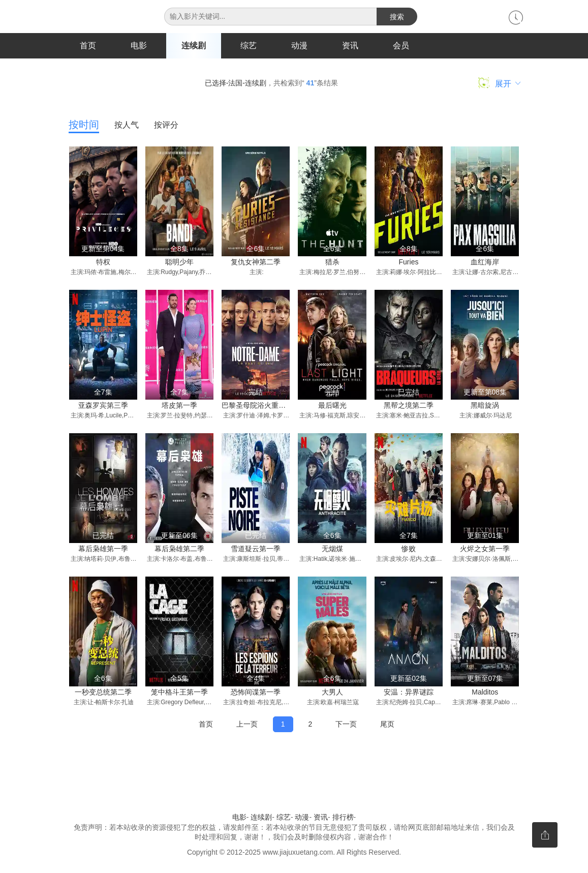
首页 (88, 46)
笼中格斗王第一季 (179, 693)
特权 (103, 262)
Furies (409, 262)
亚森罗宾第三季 (103, 406)
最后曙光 (332, 406)
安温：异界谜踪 (409, 693)
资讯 (350, 46)
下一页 (346, 724)
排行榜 (343, 818)
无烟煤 (332, 549)
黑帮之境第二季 (409, 406)
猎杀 (332, 262)
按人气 (127, 125)
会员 (401, 46)
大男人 (332, 693)
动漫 (299, 46)
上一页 (247, 724)
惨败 (409, 549)
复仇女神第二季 (256, 262)
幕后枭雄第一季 (103, 549)
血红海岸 (485, 262)
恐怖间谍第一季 (256, 693)
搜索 (397, 17)
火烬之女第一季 (485, 549)
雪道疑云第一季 (256, 549)
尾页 (387, 724)
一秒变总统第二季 (103, 693)
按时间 (84, 125)
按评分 (166, 125)
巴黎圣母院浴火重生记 (257, 406)
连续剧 (194, 46)
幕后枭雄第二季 (179, 549)
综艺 (249, 46)
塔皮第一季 (179, 406)
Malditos (485, 693)
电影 (139, 46)
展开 (500, 83)
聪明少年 (179, 262)
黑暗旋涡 (485, 406)
